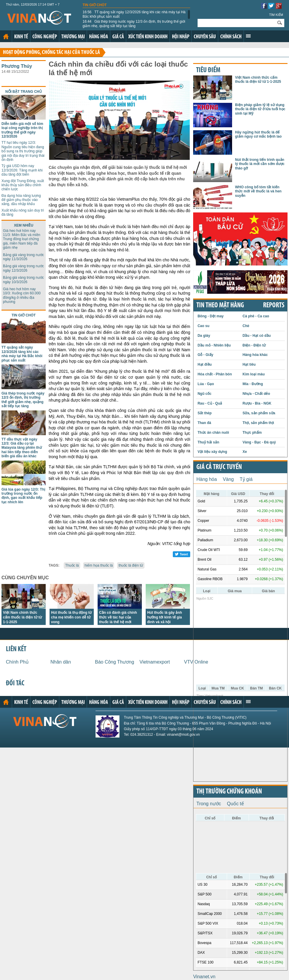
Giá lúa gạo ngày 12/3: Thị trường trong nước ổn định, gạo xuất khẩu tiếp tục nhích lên (23, 496)
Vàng (228, 479)
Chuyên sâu (205, 37)
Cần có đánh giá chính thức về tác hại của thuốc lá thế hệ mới (118, 617)
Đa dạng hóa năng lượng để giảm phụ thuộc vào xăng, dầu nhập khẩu (21, 200)
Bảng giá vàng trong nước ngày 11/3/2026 (23, 257)
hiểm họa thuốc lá (99, 565)
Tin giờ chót (95, 5)
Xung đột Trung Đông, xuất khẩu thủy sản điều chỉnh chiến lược (23, 185)
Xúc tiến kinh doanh (148, 37)
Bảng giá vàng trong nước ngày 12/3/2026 (23, 268)
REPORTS (274, 306)
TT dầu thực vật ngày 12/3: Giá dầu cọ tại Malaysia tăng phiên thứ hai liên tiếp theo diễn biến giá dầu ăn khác (22, 448)
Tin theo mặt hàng (220, 306)
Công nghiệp (45, 37)
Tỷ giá (246, 479)
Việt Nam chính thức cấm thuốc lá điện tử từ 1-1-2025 (22, 617)
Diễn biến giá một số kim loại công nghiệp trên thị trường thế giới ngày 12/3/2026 (22, 130)
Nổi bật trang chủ (24, 92)
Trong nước (209, 804)
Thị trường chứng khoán (229, 792)
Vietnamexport (155, 662)
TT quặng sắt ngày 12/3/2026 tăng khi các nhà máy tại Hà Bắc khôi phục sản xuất (134, 14)
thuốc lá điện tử (131, 565)
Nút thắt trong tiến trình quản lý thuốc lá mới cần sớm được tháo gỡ (260, 164)
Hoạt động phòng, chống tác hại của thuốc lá (51, 53)
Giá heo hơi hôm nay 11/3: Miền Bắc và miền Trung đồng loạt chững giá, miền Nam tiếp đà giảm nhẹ (22, 239)
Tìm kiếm (276, 15)
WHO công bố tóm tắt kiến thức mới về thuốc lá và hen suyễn (258, 191)
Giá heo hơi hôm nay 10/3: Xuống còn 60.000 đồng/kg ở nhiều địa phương (22, 295)
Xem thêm (248, 36)
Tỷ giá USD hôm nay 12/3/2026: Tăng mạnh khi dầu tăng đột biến (22, 170)
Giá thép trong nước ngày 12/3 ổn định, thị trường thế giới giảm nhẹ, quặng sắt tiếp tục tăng (134, 24)
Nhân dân (61, 662)
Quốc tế (235, 804)
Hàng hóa (98, 37)
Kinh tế (21, 37)
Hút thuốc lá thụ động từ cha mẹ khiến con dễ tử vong (71, 617)
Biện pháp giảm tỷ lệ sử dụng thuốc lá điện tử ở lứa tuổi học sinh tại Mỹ (260, 109)
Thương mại (73, 37)
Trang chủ (6, 37)
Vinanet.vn (204, 977)
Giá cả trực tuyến (219, 467)
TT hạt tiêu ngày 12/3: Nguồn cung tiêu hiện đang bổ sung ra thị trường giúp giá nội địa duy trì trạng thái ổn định (23, 151)
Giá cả (118, 37)
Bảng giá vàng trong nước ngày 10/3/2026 (23, 280)
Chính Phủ (17, 662)
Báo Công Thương (115, 662)
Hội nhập (181, 37)
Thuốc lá (72, 565)
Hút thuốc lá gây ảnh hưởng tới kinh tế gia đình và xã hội (165, 617)
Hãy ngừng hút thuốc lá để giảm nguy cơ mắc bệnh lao (258, 134)
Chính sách (231, 37)
